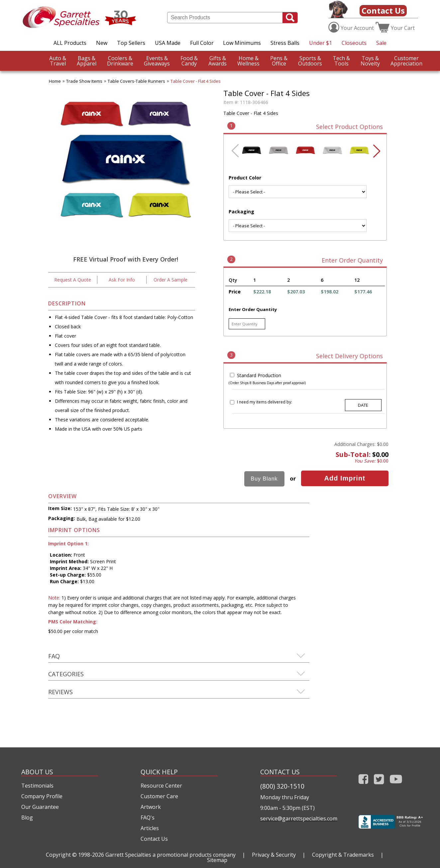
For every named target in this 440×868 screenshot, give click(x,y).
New (102, 43)
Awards (218, 61)
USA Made (168, 43)
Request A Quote (73, 280)
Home (55, 81)
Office (279, 61)
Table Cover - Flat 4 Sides (196, 81)
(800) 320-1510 (282, 786)
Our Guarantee (40, 807)
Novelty (370, 61)
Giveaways (157, 61)
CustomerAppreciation (406, 61)
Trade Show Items (84, 81)
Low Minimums (242, 43)
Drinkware (120, 61)
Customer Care (159, 796)
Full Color (202, 43)
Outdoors (310, 61)
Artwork (151, 807)
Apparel (87, 61)
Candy (189, 61)
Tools (341, 61)
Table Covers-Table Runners (136, 81)
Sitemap (217, 860)
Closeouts (354, 43)
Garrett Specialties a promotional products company (170, 855)
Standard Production (259, 375)
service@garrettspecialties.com (299, 818)
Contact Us (383, 10)
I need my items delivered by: (265, 402)
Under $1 (321, 43)
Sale (381, 43)
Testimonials (37, 786)
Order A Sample (170, 280)
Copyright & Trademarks (343, 855)
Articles (150, 828)
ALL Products (70, 43)
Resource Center (161, 786)
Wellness (248, 61)
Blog (27, 817)
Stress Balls (285, 43)
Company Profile (42, 796)
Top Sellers (131, 43)
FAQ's (148, 817)
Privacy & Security (274, 855)
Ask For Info (122, 280)
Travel (58, 61)
